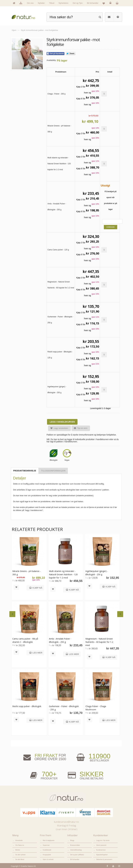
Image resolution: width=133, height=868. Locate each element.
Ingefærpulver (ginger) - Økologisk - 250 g (96, 572)
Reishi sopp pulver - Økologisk (27, 706)
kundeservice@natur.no (66, 822)
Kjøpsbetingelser (102, 854)
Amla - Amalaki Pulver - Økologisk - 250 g (60, 640)
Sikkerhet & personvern (104, 859)
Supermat (46, 845)
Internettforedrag (76, 850)
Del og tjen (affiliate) (77, 854)
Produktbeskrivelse (25, 471)
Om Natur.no (19, 845)
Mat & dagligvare (48, 840)
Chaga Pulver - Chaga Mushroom (95, 708)
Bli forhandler (93, 3)
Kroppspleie (47, 854)
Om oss (30, 3)
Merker (18, 850)
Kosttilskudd (47, 850)
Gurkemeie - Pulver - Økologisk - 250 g (64, 708)
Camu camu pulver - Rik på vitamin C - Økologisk (25, 640)
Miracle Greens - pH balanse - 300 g (27, 572)
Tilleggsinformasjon (53, 471)
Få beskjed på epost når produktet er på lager (110, 200)
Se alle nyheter (20, 854)
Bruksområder (75, 845)
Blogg (72, 840)
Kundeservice (101, 850)
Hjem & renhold (48, 859)
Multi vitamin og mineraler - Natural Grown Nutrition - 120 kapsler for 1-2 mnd (63, 574)
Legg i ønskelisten (58, 428)
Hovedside (19, 840)
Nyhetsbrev (64, 3)
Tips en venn (79, 428)
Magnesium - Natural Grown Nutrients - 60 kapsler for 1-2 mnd (99, 642)
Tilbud (52, 3)
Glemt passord (101, 845)
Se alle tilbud (20, 859)
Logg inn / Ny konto (103, 840)
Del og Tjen (78, 3)
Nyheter (41, 3)
